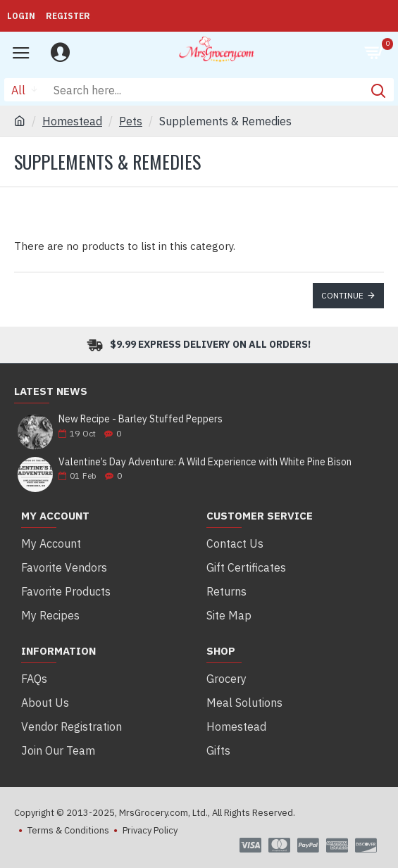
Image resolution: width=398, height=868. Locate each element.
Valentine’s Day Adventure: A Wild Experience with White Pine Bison (205, 462)
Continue (342, 295)
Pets (131, 121)
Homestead (72, 121)
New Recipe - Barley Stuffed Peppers (141, 419)
